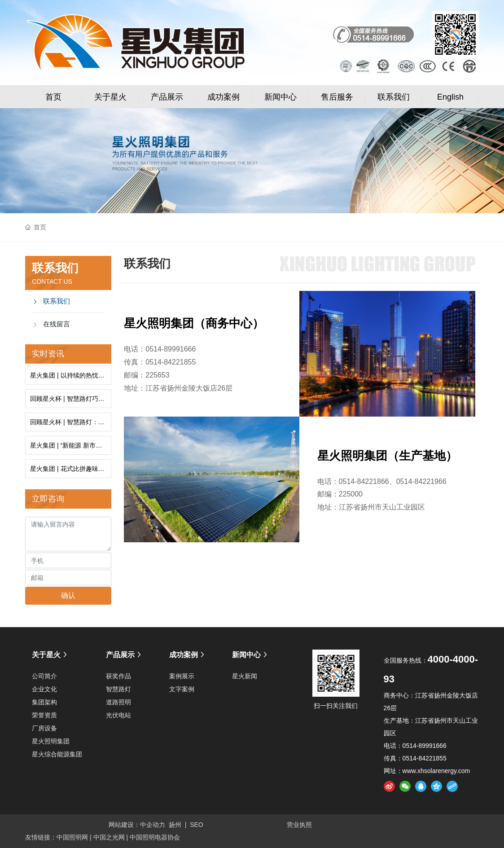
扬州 (175, 825)
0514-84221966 (421, 481)
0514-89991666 (171, 349)
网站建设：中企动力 (137, 825)
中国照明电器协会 (155, 837)
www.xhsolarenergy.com (436, 771)
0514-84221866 (364, 481)
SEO (197, 825)
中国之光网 (109, 837)
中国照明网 (72, 837)
